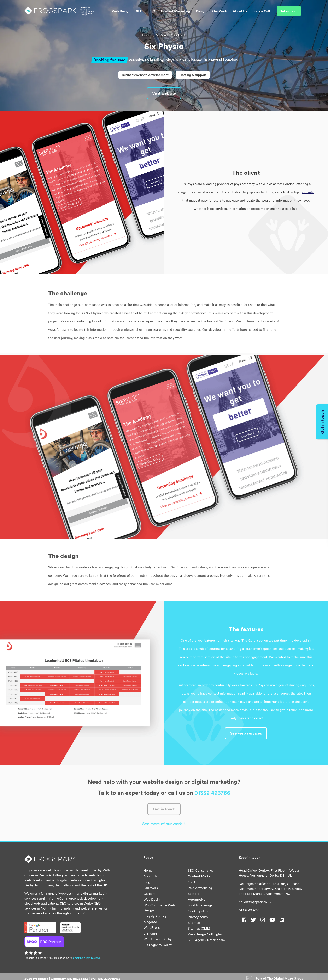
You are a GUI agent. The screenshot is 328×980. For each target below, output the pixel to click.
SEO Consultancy (201, 871)
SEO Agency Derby (158, 945)
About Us (240, 12)
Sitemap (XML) (199, 929)
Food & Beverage (200, 906)
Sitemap (194, 923)
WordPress (152, 928)
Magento (150, 922)
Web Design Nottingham (206, 935)
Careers (149, 894)
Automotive (197, 900)
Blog (147, 882)
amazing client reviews (87, 958)
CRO (191, 882)
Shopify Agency (155, 916)
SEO (139, 12)
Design (201, 12)
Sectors (193, 894)
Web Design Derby (157, 939)
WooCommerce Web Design (159, 908)
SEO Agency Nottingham (206, 940)
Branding (150, 934)
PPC (152, 12)
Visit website (164, 93)
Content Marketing (175, 12)
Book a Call (261, 12)
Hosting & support (193, 75)
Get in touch (289, 12)
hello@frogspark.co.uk (255, 902)
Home (146, 35)
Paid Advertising (200, 888)
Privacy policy (198, 917)
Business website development (145, 75)
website (308, 192)
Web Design (121, 12)
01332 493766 (249, 911)
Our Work (220, 12)
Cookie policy (198, 911)
